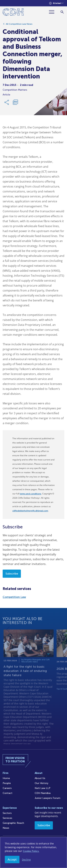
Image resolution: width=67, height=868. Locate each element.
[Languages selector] (56, 3)
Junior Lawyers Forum (47, 798)
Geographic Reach (13, 823)
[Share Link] (7, 103)
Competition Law (14, 597)
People (7, 783)
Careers (7, 788)
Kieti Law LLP (43, 788)
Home (6, 778)
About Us (40, 778)
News (6, 828)
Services (7, 818)
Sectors (7, 813)
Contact (8, 793)
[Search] (62, 12)
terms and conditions (30, 494)
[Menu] (53, 12)
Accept (12, 860)
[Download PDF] (15, 103)
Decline (26, 860)
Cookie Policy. (31, 851)
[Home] (13, 13)
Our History (41, 783)
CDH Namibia (43, 793)
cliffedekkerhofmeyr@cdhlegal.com (30, 511)
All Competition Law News (19, 25)
